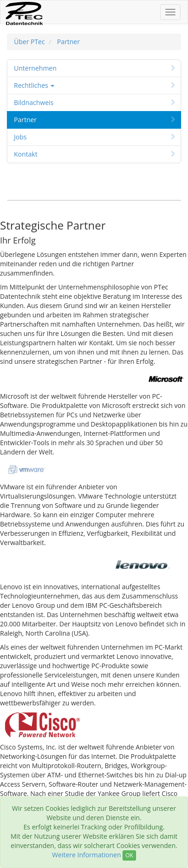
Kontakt (95, 154)
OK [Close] (129, 855)
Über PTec (29, 42)
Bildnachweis (95, 102)
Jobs (95, 137)
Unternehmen (95, 68)
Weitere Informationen (86, 855)
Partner (68, 42)
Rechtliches (95, 85)
